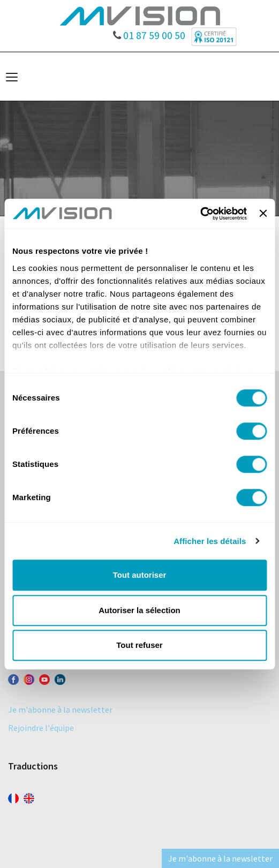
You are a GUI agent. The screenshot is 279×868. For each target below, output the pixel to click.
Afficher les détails (210, 541)
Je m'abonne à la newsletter (60, 710)
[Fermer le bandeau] (263, 214)
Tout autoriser (140, 575)
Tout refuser (139, 645)
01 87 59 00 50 (149, 33)
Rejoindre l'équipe (41, 728)
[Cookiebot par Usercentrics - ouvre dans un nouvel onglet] (200, 214)
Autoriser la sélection (139, 610)
